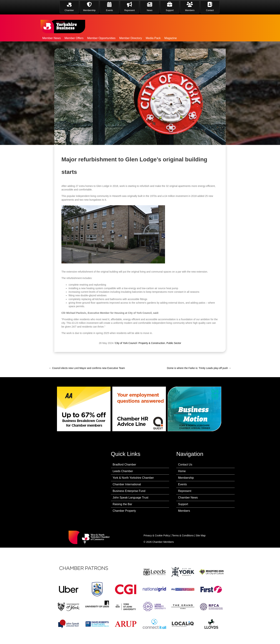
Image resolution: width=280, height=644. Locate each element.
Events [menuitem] (182, 484)
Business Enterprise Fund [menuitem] (129, 491)
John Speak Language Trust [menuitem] (131, 498)
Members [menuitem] (184, 511)
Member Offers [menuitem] (74, 38)
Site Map (201, 535)
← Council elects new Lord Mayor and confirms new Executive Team (87, 368)
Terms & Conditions (183, 535)
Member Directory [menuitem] (131, 38)
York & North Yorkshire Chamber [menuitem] (133, 478)
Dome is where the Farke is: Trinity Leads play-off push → (199, 368)
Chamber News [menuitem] (188, 498)
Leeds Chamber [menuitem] (123, 471)
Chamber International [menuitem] (127, 484)
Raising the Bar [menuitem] (122, 504)
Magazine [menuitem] (171, 38)
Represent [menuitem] (185, 491)
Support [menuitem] (183, 504)
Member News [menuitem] (52, 38)
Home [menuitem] (182, 471)
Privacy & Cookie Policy (157, 535)
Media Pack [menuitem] (153, 38)
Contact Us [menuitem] (185, 465)
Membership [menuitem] (186, 478)
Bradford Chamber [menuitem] (124, 465)
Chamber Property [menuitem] (124, 511)
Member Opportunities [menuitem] (101, 38)
